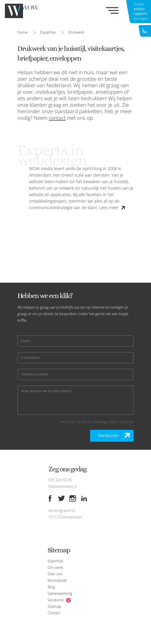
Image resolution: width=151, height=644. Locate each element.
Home (23, 32)
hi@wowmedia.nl (62, 486)
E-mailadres (30, 358)
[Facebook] (50, 498)
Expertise (48, 32)
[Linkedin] (84, 498)
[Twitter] (61, 498)
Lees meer (109, 207)
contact (57, 118)
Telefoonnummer (35, 374)
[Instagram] (73, 498)
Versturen (108, 435)
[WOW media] (28, 11)
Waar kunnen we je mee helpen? (47, 391)
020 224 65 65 (60, 480)
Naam (26, 341)
